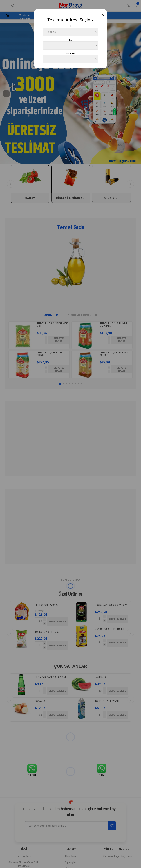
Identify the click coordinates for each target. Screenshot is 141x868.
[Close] (103, 15)
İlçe (70, 40)
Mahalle (70, 53)
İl (70, 27)
